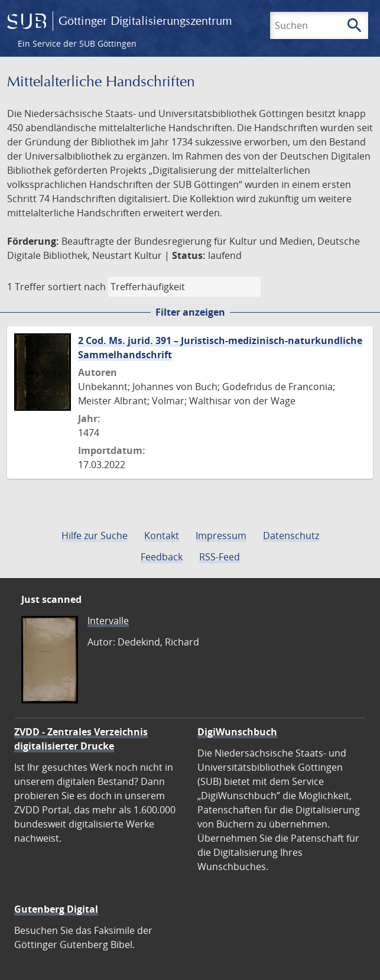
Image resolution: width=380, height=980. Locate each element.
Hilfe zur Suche (95, 536)
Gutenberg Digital (56, 909)
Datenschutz (291, 536)
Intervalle (108, 621)
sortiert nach (77, 287)
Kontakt (162, 536)
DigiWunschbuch (237, 732)
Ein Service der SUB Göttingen (77, 43)
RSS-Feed (220, 557)
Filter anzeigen (190, 312)
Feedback (162, 557)
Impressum (221, 536)
